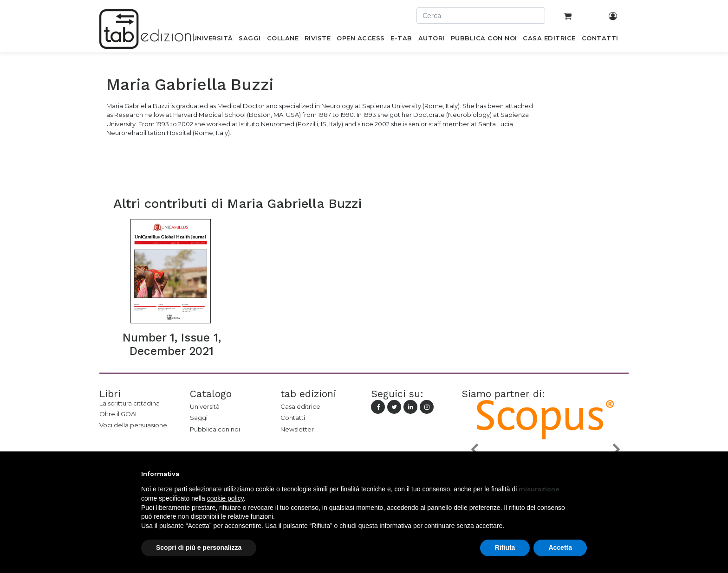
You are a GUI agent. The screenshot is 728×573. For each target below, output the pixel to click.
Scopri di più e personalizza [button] (199, 547)
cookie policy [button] (225, 498)
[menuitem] (212, 40)
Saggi (199, 418)
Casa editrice (300, 406)
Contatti (293, 418)
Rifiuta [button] (505, 547)
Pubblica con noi (215, 429)
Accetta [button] (560, 547)
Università (205, 406)
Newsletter (297, 429)
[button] (474, 449)
